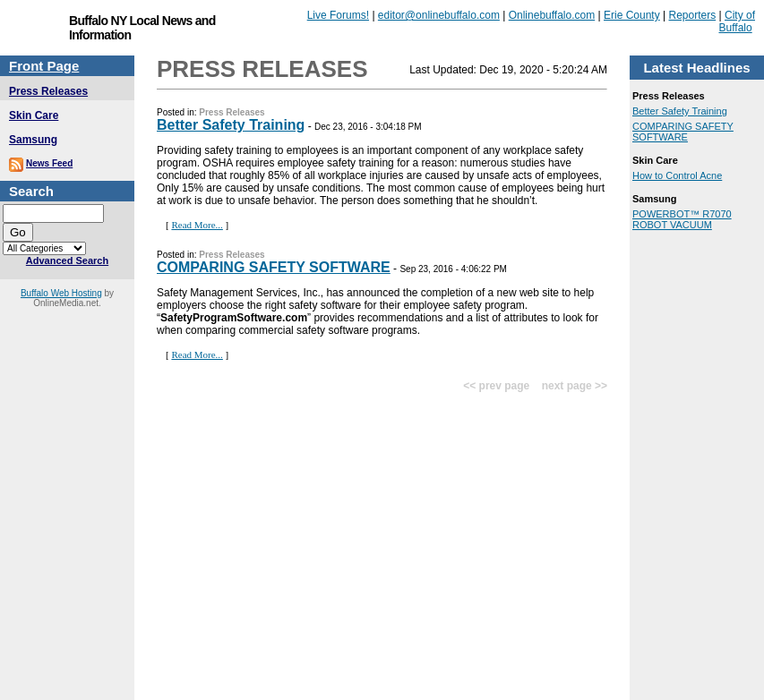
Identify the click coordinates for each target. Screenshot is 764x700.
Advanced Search (67, 260)
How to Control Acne (677, 175)
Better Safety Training (231, 125)
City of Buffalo (738, 21)
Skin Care (34, 115)
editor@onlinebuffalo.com (439, 15)
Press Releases (48, 91)
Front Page (44, 66)
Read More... (197, 225)
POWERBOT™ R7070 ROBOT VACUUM (682, 219)
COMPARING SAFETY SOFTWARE (274, 267)
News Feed (49, 163)
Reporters (693, 15)
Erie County (632, 15)
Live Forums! (338, 15)
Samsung (33, 140)
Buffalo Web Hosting (61, 293)
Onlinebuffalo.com (552, 15)
